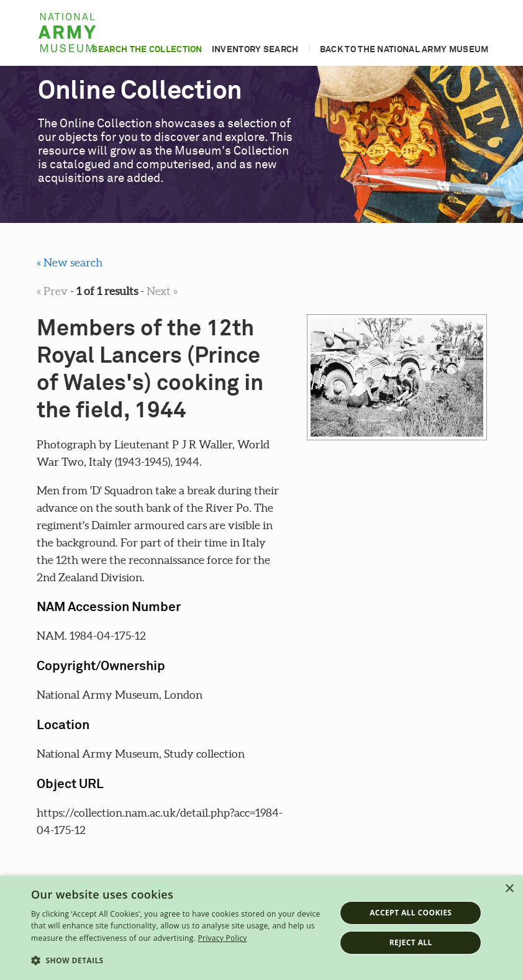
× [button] (509, 889)
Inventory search (255, 50)
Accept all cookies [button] (411, 913)
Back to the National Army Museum (404, 50)
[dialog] (261, 928)
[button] (179, 961)
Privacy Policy (222, 938)
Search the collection (147, 50)
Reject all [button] (411, 942)
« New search (70, 262)
